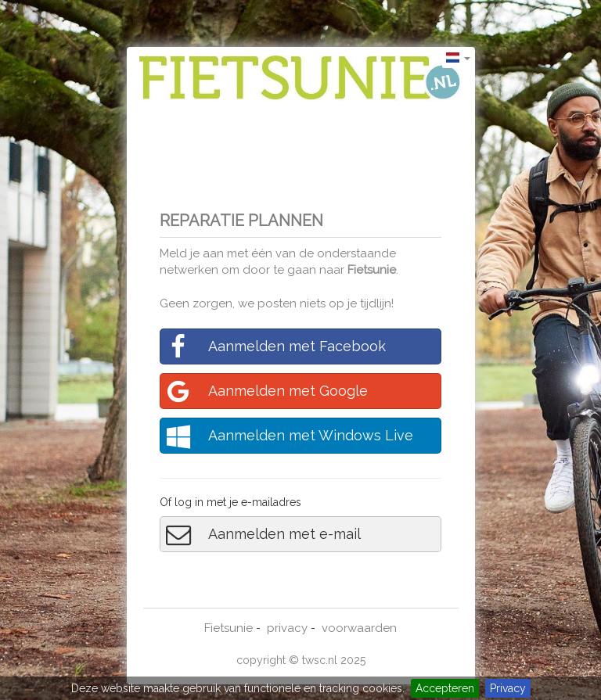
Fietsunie (372, 270)
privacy (287, 628)
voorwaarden (359, 628)
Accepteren (445, 688)
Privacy (508, 688)
